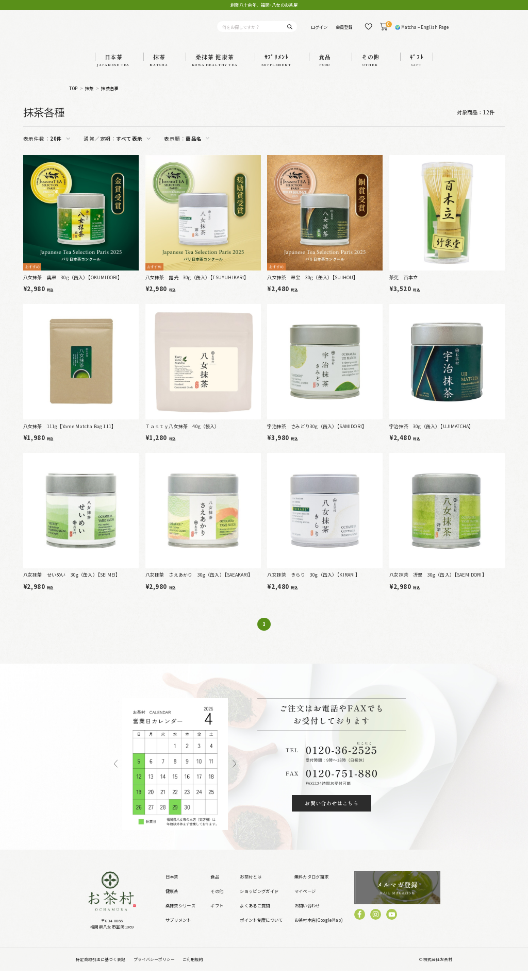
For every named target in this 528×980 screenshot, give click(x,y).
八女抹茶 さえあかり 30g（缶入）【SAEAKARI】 (199, 584)
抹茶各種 (110, 97)
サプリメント (178, 928)
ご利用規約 (193, 968)
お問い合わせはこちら (332, 812)
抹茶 (89, 97)
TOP (73, 97)
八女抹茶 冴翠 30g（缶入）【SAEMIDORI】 (438, 584)
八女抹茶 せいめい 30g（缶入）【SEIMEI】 (72, 584)
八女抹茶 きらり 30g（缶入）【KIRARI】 (313, 584)
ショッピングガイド (259, 900)
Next (234, 773)
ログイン (319, 31)
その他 (217, 900)
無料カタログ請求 (312, 886)
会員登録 (344, 31)
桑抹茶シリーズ (180, 914)
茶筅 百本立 (403, 286)
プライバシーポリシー (154, 968)
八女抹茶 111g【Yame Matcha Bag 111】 (70, 435)
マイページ (305, 900)
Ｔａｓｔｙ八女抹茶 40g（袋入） (183, 435)
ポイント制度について (261, 928)
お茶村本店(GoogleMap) (319, 928)
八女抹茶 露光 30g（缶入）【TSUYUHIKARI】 (197, 286)
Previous (116, 773)
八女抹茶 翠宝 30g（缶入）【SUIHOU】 (312, 286)
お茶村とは (251, 886)
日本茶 (172, 886)
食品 (215, 886)
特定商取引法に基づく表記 (101, 968)
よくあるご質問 (255, 914)
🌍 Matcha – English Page (422, 31)
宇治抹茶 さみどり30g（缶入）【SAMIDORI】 (317, 435)
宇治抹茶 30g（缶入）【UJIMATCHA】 (431, 435)
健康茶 (172, 900)
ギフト (217, 914)
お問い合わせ (307, 914)
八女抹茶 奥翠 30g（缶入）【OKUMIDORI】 (73, 286)
